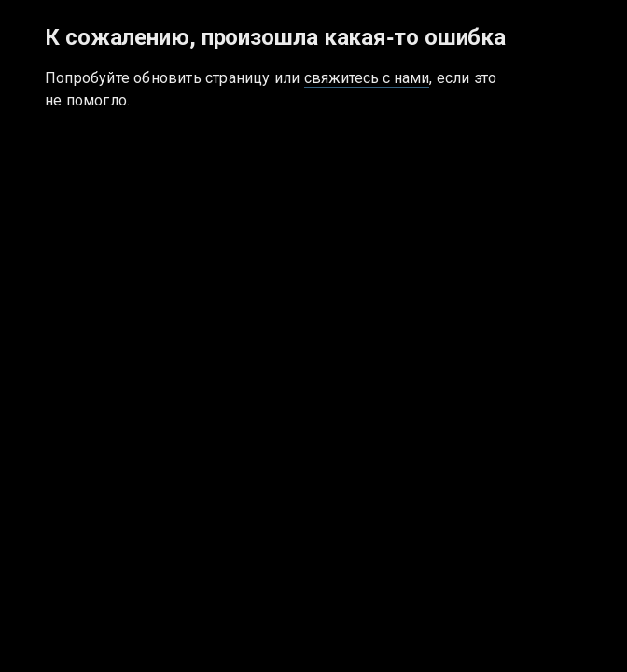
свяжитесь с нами (367, 78)
